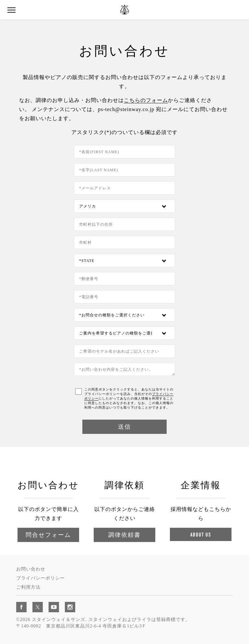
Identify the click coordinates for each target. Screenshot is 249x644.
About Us (201, 534)
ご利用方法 (28, 587)
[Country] (124, 206)
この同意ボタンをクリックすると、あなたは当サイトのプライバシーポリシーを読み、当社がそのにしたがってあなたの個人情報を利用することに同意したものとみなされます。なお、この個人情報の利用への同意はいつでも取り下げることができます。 (129, 398)
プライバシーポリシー (41, 578)
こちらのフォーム (146, 100)
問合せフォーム (48, 535)
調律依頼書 (124, 535)
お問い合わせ (31, 569)
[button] (11, 10)
